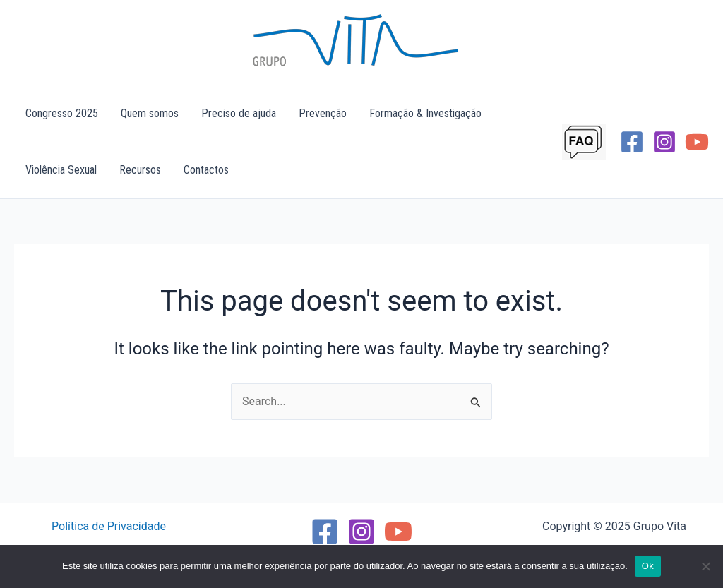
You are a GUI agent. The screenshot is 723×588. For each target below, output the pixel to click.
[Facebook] (632, 142)
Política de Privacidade (109, 526)
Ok (648, 566)
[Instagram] (664, 142)
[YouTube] (697, 142)
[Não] (705, 566)
